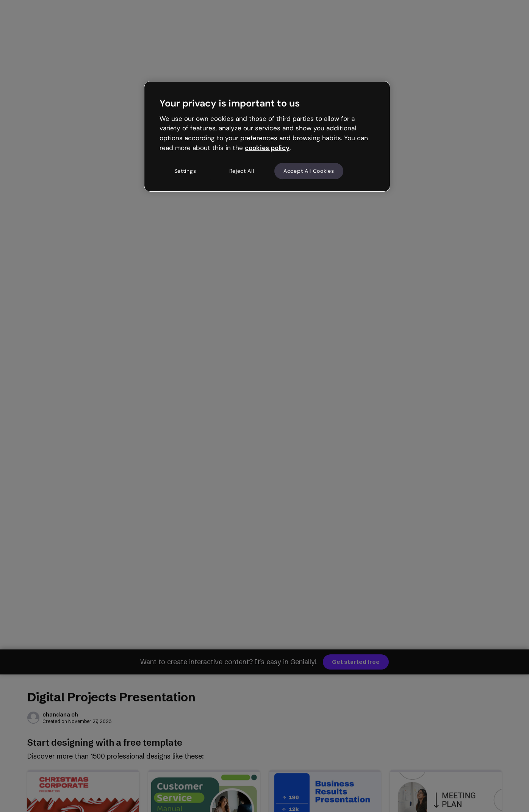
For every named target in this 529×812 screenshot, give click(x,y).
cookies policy (267, 148)
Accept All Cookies (309, 171)
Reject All (242, 171)
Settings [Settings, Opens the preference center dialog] (185, 171)
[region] (267, 136)
